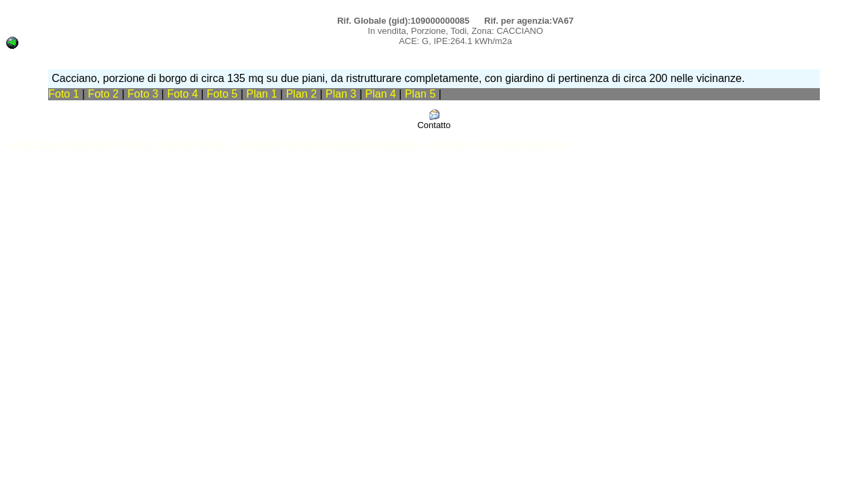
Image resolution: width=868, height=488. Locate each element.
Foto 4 (182, 94)
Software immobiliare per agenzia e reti (360, 144)
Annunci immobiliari (159, 144)
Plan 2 (303, 94)
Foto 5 (222, 94)
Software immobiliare (240, 144)
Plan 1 (263, 94)
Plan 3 (342, 94)
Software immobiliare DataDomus (505, 144)
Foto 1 (63, 94)
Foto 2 (103, 94)
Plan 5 (422, 94)
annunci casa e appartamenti (62, 144)
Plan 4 (382, 94)
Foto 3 (143, 94)
